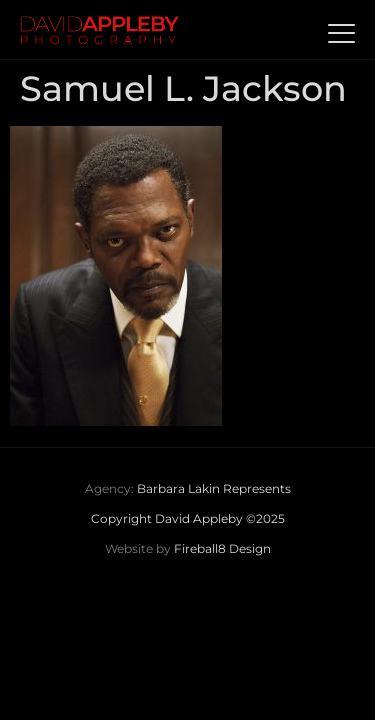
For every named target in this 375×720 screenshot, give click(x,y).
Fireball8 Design (222, 548)
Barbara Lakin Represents (214, 488)
